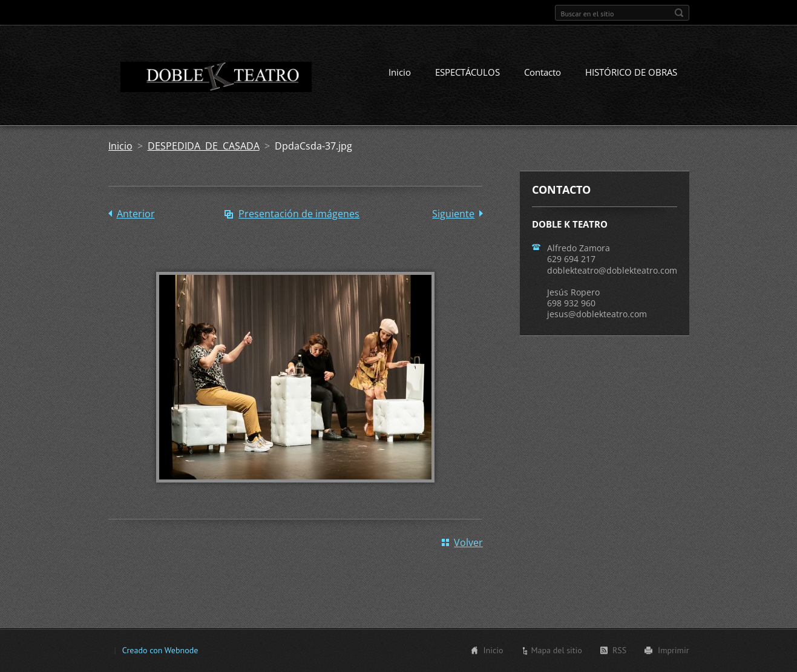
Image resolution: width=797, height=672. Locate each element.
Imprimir (673, 650)
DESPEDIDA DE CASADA (204, 146)
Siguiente (453, 214)
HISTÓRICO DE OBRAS (631, 72)
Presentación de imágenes (299, 214)
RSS (619, 650)
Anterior (136, 214)
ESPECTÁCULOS (467, 72)
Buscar (679, 13)
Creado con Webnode (160, 650)
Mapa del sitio (556, 650)
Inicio (400, 72)
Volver (468, 542)
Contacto (543, 72)
